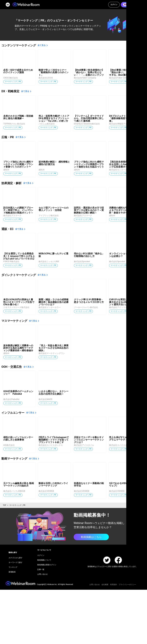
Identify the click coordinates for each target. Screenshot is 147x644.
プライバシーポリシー (127, 585)
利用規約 (114, 585)
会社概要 (105, 585)
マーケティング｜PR (17, 505)
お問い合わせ (95, 585)
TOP (5, 505)
